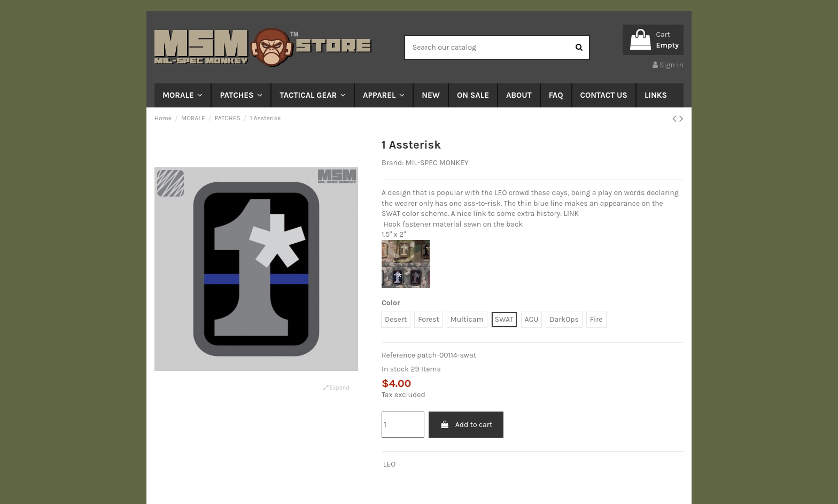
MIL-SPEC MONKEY (437, 163)
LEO (389, 464)
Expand (336, 388)
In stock (395, 369)
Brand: (393, 163)
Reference (398, 355)
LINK (572, 214)
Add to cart (466, 425)
